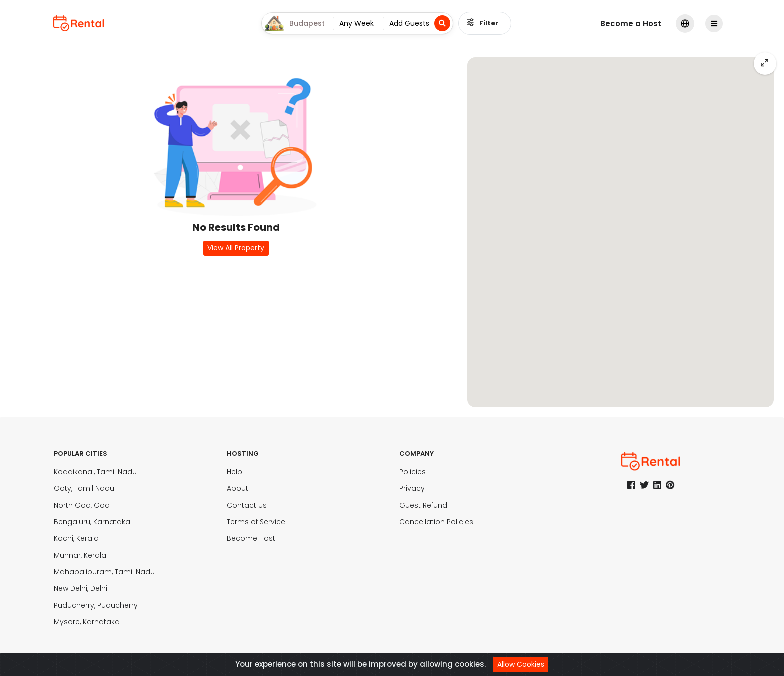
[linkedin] (657, 485)
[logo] (79, 23)
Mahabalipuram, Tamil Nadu (104, 572)
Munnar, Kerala (80, 555)
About (238, 488)
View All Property (236, 248)
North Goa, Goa (82, 505)
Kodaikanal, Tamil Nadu (95, 472)
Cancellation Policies (436, 522)
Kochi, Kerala (76, 538)
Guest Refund (423, 505)
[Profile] (715, 24)
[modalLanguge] (685, 24)
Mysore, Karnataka (87, 622)
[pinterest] (670, 485)
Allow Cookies (521, 664)
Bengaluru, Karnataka (92, 522)
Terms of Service (256, 522)
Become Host (251, 538)
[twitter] (644, 485)
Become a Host (631, 24)
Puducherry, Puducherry (96, 605)
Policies (413, 472)
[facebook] (631, 485)
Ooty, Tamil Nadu (84, 488)
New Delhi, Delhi (81, 588)
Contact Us (247, 505)
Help (235, 472)
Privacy (412, 488)
